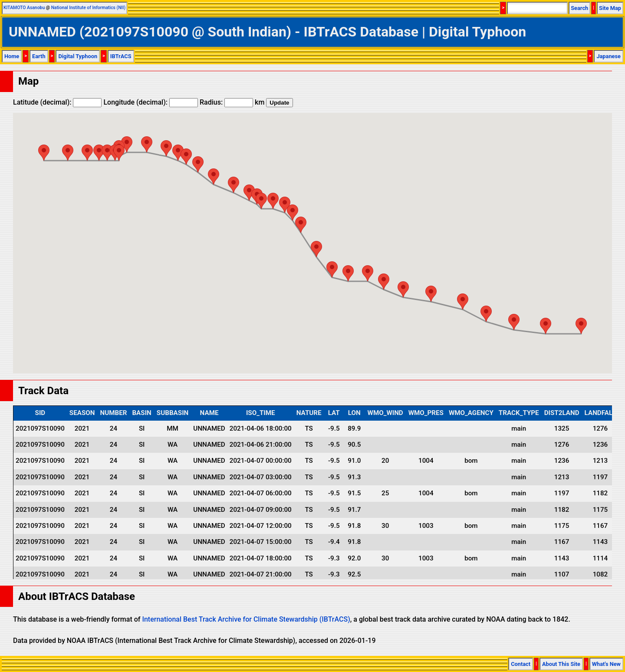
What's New (606, 664)
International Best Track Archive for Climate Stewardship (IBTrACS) (246, 619)
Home (12, 56)
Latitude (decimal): (57, 102)
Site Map (610, 8)
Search (579, 8)
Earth (39, 56)
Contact (521, 664)
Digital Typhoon (78, 56)
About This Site (561, 664)
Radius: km (232, 102)
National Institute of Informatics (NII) (88, 8)
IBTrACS (121, 56)
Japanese (609, 56)
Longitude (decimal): (151, 102)
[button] (44, 153)
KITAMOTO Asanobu (24, 8)
